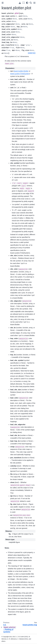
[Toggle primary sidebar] (3, 3)
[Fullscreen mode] (24, 3)
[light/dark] (27, 3)
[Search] (31, 3)
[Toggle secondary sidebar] (34, 3)
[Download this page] (20, 3)
